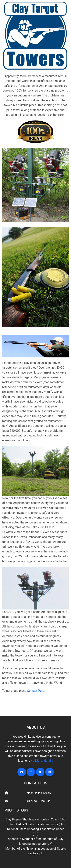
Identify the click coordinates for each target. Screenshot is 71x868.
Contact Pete (36, 691)
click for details (43, 761)
